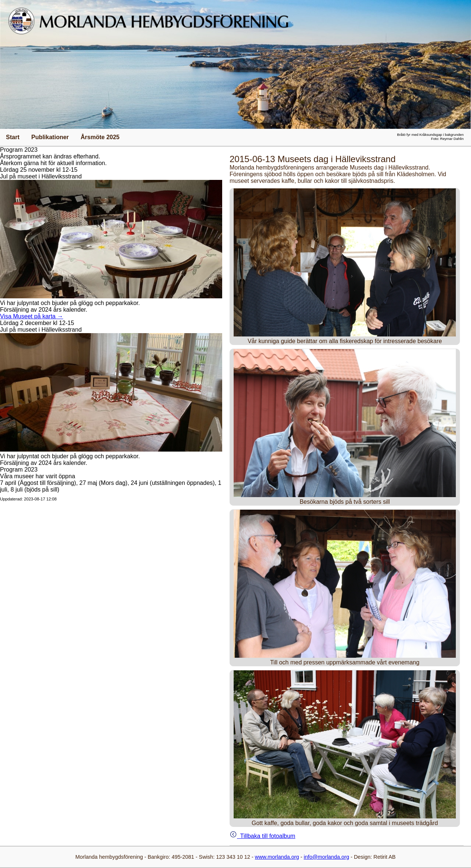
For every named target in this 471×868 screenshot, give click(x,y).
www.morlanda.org (277, 857)
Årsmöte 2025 (100, 137)
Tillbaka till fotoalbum (262, 836)
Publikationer (50, 137)
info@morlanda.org (326, 857)
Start (13, 137)
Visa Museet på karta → (31, 316)
